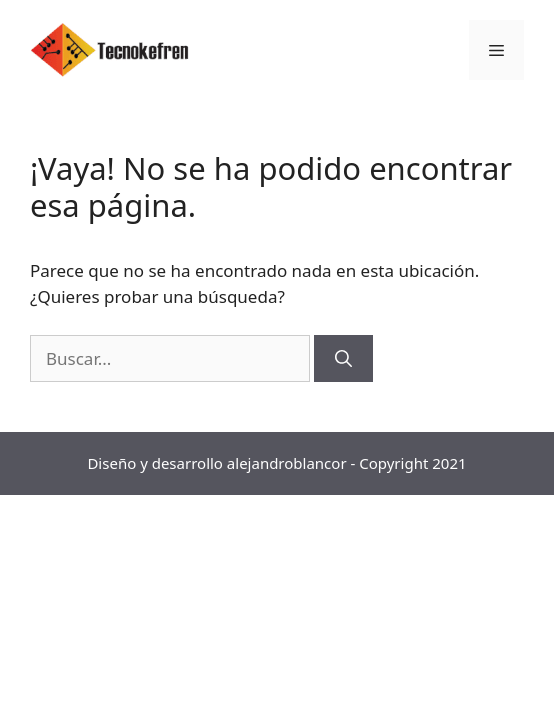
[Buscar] (343, 359)
